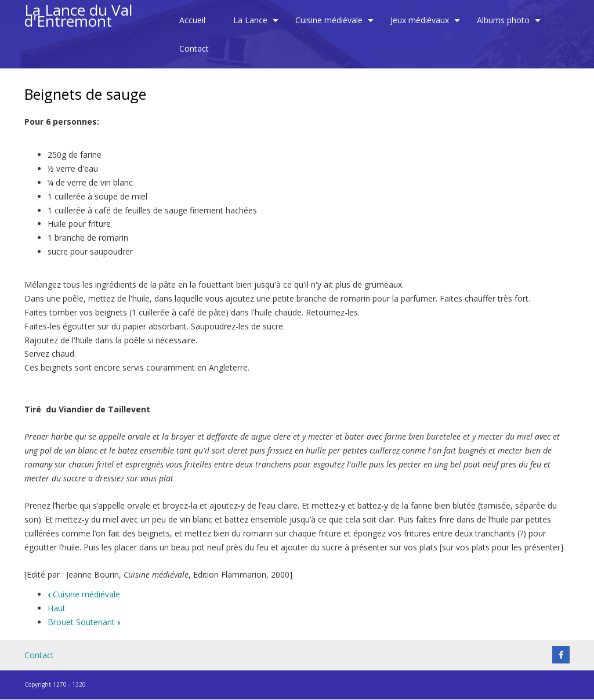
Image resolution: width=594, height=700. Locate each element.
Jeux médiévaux (427, 24)
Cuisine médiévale (336, 24)
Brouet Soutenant (84, 622)
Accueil (192, 20)
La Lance (257, 24)
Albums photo (510, 24)
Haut (57, 608)
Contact (194, 48)
